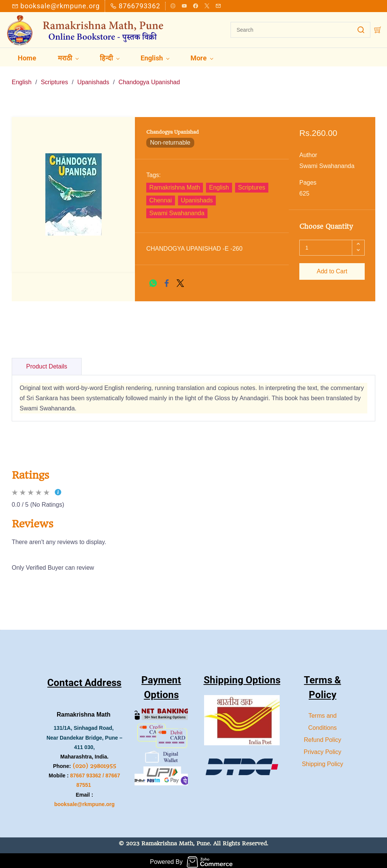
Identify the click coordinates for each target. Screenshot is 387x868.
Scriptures (54, 80)
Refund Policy (323, 737)
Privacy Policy (323, 749)
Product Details (47, 364)
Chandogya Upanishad (149, 80)
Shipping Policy (323, 761)
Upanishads (93, 80)
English (22, 80)
